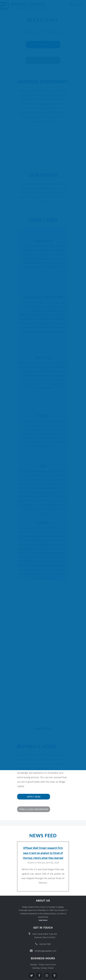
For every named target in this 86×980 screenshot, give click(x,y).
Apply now (34, 797)
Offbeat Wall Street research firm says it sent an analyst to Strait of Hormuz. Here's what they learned (43, 853)
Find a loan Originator (34, 809)
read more (43, 920)
